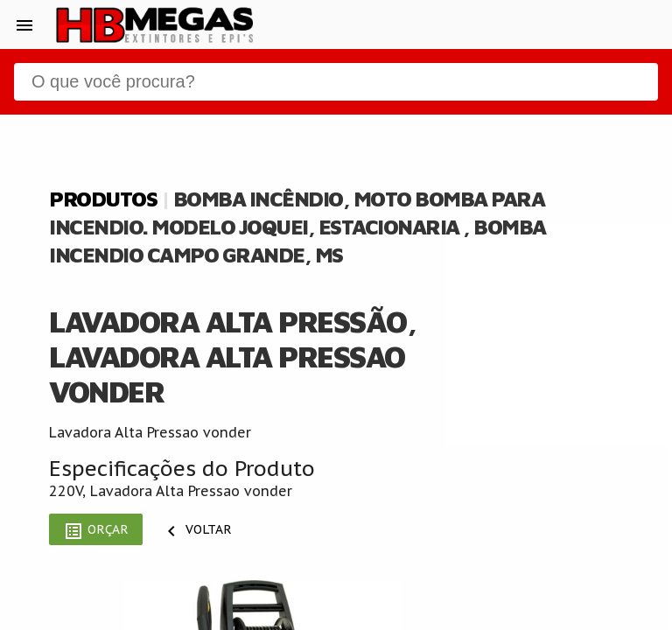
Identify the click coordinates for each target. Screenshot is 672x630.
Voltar (196, 531)
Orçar (96, 531)
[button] (24, 24)
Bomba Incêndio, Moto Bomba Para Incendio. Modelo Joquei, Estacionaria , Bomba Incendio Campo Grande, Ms (297, 227)
